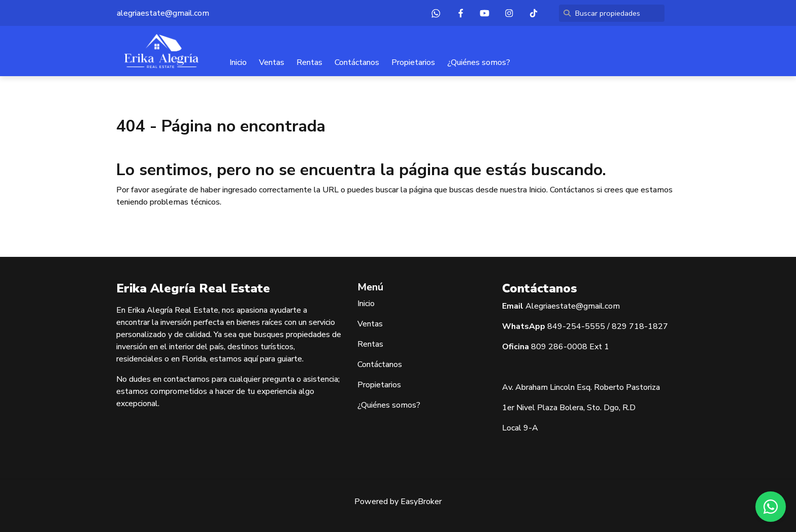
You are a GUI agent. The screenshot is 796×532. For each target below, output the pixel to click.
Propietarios (413, 62)
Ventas (272, 62)
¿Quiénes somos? (479, 62)
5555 (595, 326)
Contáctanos (357, 62)
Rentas (309, 62)
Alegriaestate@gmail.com (573, 306)
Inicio (238, 62)
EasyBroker (421, 502)
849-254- (566, 326)
